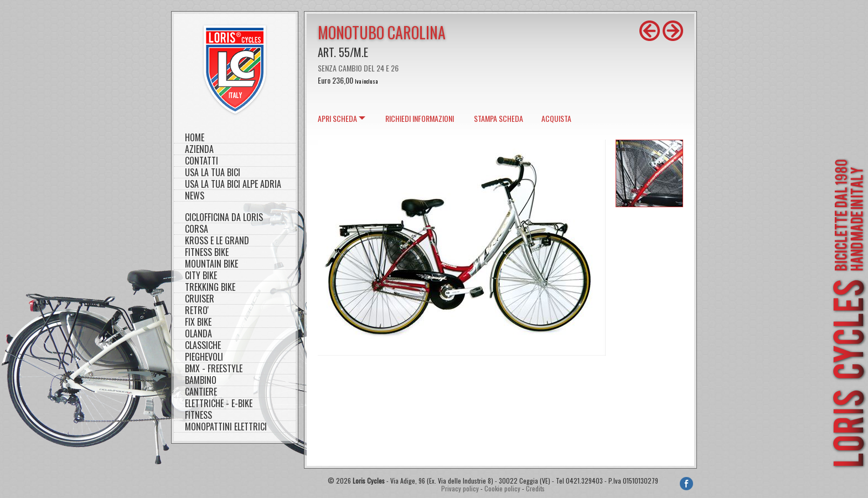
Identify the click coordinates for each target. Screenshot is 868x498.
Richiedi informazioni (420, 118)
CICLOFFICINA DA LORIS (224, 217)
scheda (337, 118)
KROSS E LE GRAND (217, 241)
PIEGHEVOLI (204, 357)
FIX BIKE (198, 322)
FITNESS (198, 415)
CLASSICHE (203, 345)
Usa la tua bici (213, 173)
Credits (535, 488)
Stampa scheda (498, 118)
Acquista (556, 118)
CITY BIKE (201, 276)
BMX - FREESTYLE (214, 369)
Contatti (201, 161)
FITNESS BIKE (207, 252)
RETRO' (197, 310)
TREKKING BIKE (210, 287)
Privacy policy (460, 488)
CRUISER (200, 299)
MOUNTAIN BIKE (211, 264)
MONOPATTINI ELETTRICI (226, 427)
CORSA (197, 229)
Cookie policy (502, 488)
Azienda (199, 149)
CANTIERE (201, 392)
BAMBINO (201, 380)
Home (195, 138)
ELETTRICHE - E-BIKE (219, 404)
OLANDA (198, 334)
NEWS (195, 196)
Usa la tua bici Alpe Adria (233, 184)
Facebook (686, 484)
